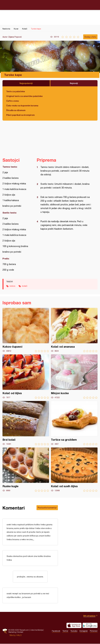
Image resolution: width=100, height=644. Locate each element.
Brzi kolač (26, 423)
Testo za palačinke (16, 91)
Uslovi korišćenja (37, 630)
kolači (25, 286)
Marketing (12, 632)
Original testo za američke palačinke (24, 96)
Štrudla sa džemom (16, 110)
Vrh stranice (89, 616)
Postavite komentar (47, 508)
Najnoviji (74, 83)
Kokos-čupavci (26, 330)
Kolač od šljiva (26, 377)
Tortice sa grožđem (74, 423)
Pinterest (94, 631)
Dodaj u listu (90, 37)
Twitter (65, 631)
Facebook (56, 631)
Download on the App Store (74, 626)
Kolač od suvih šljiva (74, 470)
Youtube (74, 631)
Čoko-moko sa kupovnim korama (22, 106)
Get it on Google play (90, 626)
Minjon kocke (74, 377)
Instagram (84, 631)
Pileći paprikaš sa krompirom (20, 115)
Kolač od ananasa (74, 330)
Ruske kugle (26, 470)
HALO (19, 635)
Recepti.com (50, 5)
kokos (13, 286)
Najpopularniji (26, 83)
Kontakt (20, 632)
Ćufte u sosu (13, 101)
